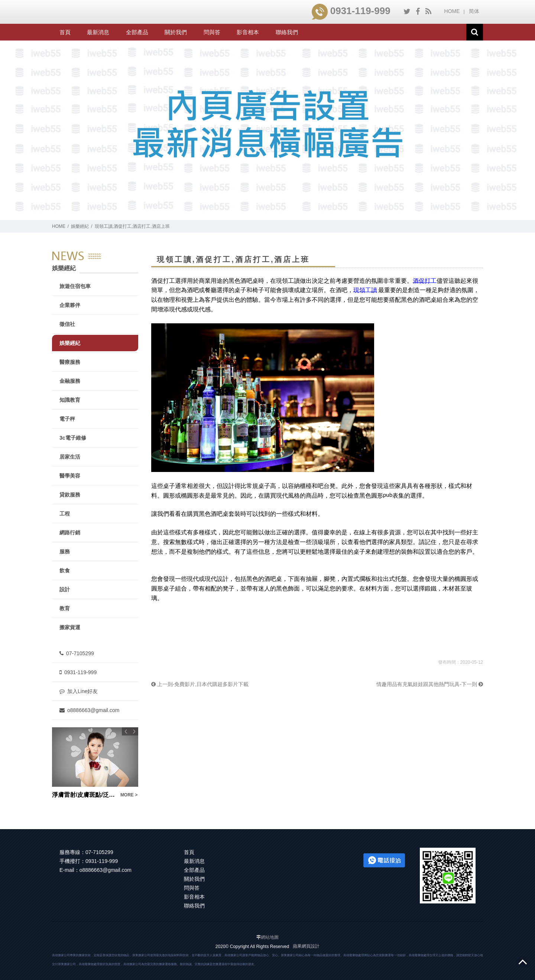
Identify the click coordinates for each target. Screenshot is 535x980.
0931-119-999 (351, 11)
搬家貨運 (70, 627)
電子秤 (67, 419)
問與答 (212, 32)
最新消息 (98, 32)
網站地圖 (270, 937)
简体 (474, 11)
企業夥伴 (70, 305)
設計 (65, 589)
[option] (95, 763)
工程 (65, 514)
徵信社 (67, 324)
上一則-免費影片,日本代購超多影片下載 (200, 684)
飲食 (65, 570)
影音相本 (248, 32)
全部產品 (137, 32)
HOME (452, 11)
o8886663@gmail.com (89, 710)
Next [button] (134, 731)
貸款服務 (70, 495)
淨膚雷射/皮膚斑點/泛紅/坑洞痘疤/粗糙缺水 (84, 795)
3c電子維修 (73, 438)
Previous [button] (126, 731)
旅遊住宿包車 (75, 286)
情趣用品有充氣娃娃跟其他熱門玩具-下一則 (430, 684)
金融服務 (70, 381)
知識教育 (70, 400)
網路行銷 (70, 533)
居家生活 (70, 457)
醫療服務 (70, 362)
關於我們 (176, 32)
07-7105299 (77, 653)
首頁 (65, 32)
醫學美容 (70, 476)
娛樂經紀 (80, 226)
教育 (65, 608)
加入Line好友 (79, 691)
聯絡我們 (287, 32)
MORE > (129, 795)
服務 (65, 552)
